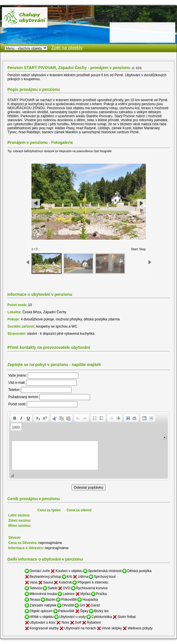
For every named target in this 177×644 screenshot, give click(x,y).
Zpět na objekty (67, 48)
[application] (88, 446)
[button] (15, 418)
